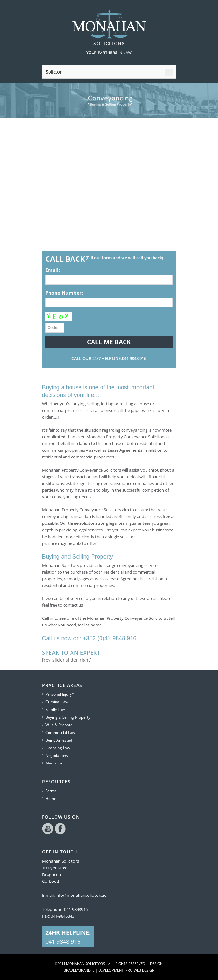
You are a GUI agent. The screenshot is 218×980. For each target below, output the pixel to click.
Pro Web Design (140, 970)
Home (51, 798)
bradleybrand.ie (79, 970)
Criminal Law (57, 702)
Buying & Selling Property (68, 717)
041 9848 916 (63, 941)
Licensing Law (58, 748)
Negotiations (57, 755)
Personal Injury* (60, 694)
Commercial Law (60, 732)
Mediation (54, 763)
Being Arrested (59, 740)
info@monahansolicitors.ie (81, 895)
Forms (51, 791)
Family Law (55, 709)
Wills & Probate (59, 725)
